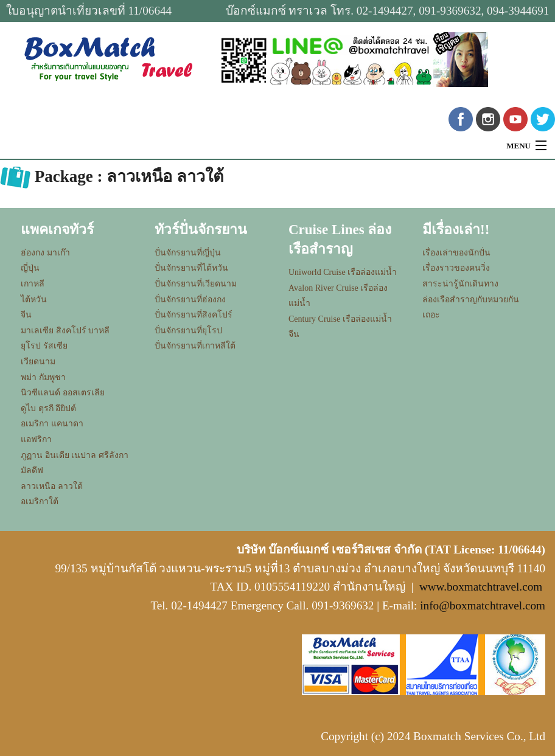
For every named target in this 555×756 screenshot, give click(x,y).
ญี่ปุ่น (30, 268)
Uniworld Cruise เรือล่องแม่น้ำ (343, 272)
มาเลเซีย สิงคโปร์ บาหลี (65, 331)
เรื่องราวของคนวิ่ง (456, 268)
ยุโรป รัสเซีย (44, 346)
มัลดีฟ (32, 470)
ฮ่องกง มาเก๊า (45, 253)
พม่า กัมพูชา (43, 377)
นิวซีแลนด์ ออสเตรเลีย (63, 393)
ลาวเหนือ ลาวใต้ (52, 486)
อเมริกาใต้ (40, 501)
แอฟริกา (36, 439)
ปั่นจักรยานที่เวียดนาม (196, 284)
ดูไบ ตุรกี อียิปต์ (48, 408)
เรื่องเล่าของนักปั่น (456, 253)
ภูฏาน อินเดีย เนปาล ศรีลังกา (75, 455)
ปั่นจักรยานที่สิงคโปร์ (194, 315)
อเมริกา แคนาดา (52, 424)
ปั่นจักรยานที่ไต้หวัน (191, 268)
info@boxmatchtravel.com (483, 605)
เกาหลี (33, 284)
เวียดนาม (38, 362)
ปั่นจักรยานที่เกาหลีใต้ (195, 346)
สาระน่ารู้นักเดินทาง (460, 284)
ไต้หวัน (34, 300)
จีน (26, 315)
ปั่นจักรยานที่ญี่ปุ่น (188, 253)
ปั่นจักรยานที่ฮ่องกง (190, 300)
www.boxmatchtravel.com (481, 587)
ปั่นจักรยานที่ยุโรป (188, 331)
